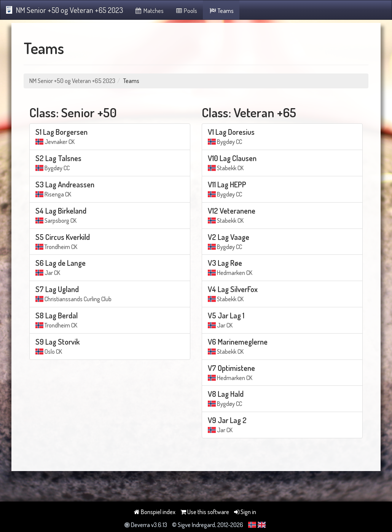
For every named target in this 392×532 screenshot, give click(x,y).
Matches (149, 11)
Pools (186, 11)
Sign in (245, 512)
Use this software (205, 512)
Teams (221, 11)
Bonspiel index (155, 512)
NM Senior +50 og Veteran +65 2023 (65, 10)
